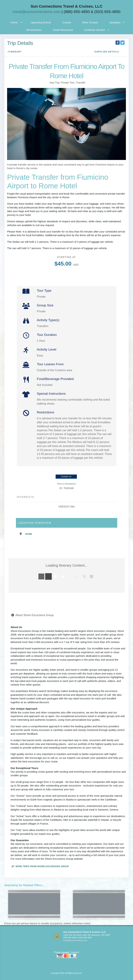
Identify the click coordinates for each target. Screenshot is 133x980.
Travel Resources (63, 30)
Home (14, 22)
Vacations (115, 22)
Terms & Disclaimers (66, 484)
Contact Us (66, 477)
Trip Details (20, 43)
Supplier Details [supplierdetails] (107, 52)
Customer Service (94, 30)
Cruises (67, 22)
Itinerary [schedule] (15, 52)
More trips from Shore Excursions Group (40, 866)
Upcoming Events (41, 22)
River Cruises (90, 22)
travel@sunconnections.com (37, 12)
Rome (29, 534)
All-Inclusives (34, 30)
